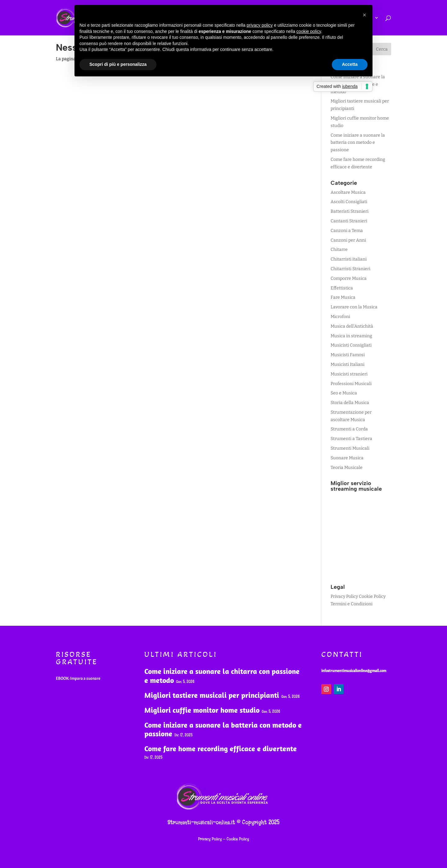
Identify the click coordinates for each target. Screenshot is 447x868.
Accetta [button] (350, 64)
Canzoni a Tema (347, 231)
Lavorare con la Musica (354, 307)
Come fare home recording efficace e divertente (221, 748)
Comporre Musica (349, 278)
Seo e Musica (344, 393)
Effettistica (342, 288)
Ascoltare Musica (348, 192)
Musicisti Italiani (348, 364)
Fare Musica (343, 297)
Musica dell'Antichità (352, 326)
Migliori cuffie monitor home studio (202, 710)
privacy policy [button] (260, 25)
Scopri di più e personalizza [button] (118, 64)
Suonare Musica (347, 458)
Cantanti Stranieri (349, 221)
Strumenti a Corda (349, 429)
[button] (364, 15)
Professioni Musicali (351, 384)
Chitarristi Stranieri (350, 269)
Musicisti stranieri (349, 374)
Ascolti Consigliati (349, 202)
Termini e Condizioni (352, 604)
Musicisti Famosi (348, 355)
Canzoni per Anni (348, 240)
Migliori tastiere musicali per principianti (212, 695)
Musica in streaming (351, 336)
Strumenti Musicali (350, 448)
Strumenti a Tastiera (351, 439)
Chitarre (339, 250)
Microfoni (340, 317)
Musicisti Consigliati (351, 345)
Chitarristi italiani (349, 259)
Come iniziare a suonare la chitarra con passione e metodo (222, 676)
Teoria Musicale (347, 468)
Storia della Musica (350, 403)
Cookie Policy (372, 596)
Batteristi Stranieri (350, 211)
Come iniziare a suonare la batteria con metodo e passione (358, 143)
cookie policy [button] (309, 31)
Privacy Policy (344, 596)
